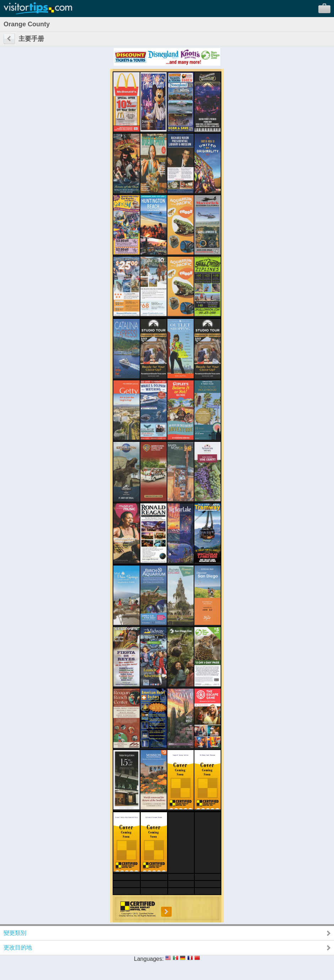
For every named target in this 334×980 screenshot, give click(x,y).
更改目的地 (18, 947)
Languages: (149, 959)
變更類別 (15, 933)
